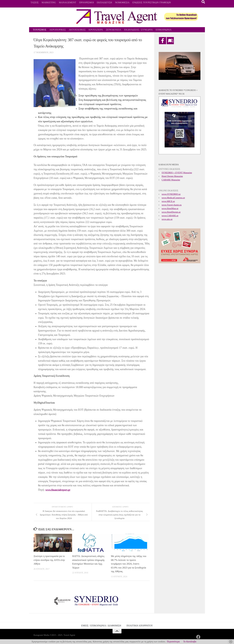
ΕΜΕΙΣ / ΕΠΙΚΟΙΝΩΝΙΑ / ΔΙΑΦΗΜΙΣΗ (101, 626)
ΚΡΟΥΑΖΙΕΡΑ (96, 30)
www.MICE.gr (168, 201)
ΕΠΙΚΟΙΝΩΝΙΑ (164, 30)
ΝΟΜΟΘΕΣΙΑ (122, 2)
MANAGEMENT (68, 2)
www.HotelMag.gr (170, 208)
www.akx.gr (167, 219)
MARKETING (49, 2)
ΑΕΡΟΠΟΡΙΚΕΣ (57, 30)
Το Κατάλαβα (190, 642)
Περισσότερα (173, 642)
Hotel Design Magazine (172, 176)
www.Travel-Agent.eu (172, 205)
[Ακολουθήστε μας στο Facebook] (198, 637)
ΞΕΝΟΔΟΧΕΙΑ (113, 30)
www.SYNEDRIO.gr (171, 194)
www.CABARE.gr (170, 216)
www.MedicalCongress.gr (173, 198)
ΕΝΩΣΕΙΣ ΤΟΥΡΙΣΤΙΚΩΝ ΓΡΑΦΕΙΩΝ (152, 2)
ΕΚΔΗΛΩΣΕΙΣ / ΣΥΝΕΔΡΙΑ (138, 30)
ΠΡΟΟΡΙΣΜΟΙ (86, 2)
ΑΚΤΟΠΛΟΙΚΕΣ (77, 30)
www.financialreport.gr (59, 490)
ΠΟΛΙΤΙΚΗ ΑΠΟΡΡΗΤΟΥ (140, 626)
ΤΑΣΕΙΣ (35, 2)
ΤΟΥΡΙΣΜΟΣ (40, 30)
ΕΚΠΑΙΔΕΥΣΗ (104, 2)
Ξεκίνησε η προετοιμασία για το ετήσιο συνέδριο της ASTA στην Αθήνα (50, 560)
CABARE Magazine (171, 180)
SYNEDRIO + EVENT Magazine (177, 173)
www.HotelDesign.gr (171, 212)
